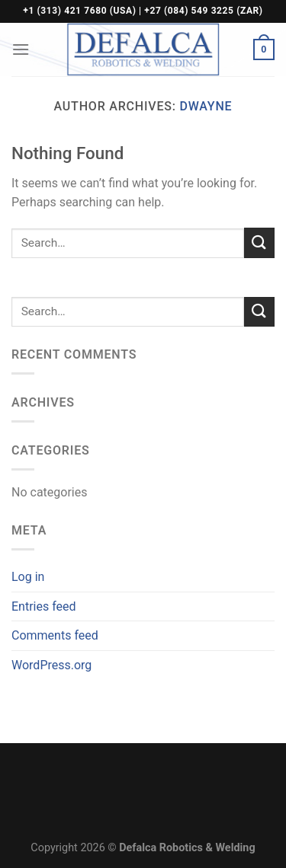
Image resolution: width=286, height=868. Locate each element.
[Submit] (259, 243)
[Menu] (21, 49)
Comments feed (55, 635)
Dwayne (206, 106)
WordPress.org (51, 665)
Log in (28, 577)
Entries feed (44, 606)
